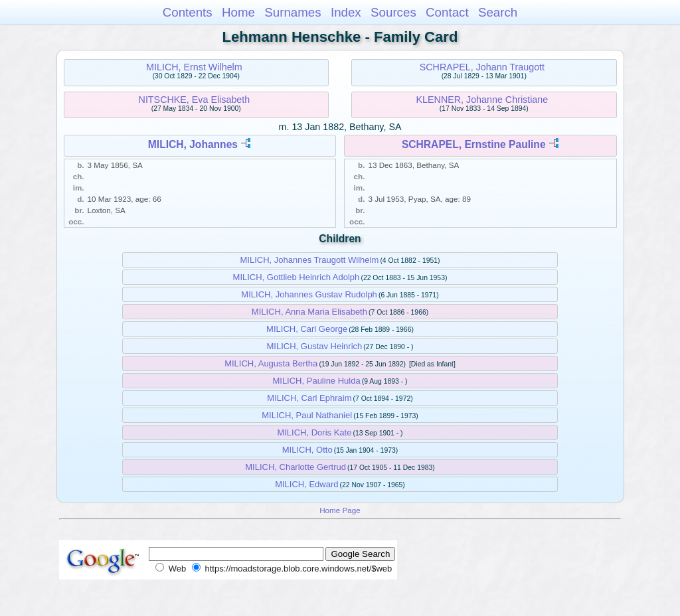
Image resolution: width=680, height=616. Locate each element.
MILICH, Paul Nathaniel (307, 415)
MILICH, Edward (306, 484)
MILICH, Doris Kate (314, 432)
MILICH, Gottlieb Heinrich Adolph (297, 277)
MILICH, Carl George (307, 329)
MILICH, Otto (307, 450)
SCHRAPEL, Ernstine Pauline (474, 144)
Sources (393, 12)
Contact (447, 12)
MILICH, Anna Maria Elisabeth (309, 312)
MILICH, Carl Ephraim (309, 398)
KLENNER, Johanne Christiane (482, 100)
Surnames (293, 12)
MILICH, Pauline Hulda (316, 381)
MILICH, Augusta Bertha (271, 363)
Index (346, 12)
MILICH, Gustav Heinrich (315, 346)
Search (498, 12)
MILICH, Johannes (193, 144)
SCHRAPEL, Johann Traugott (482, 67)
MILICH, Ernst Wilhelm (194, 67)
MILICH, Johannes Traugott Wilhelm (309, 260)
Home (238, 12)
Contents (188, 12)
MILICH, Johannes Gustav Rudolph (309, 294)
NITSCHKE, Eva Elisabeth (195, 100)
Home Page (340, 510)
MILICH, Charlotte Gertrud (296, 467)
